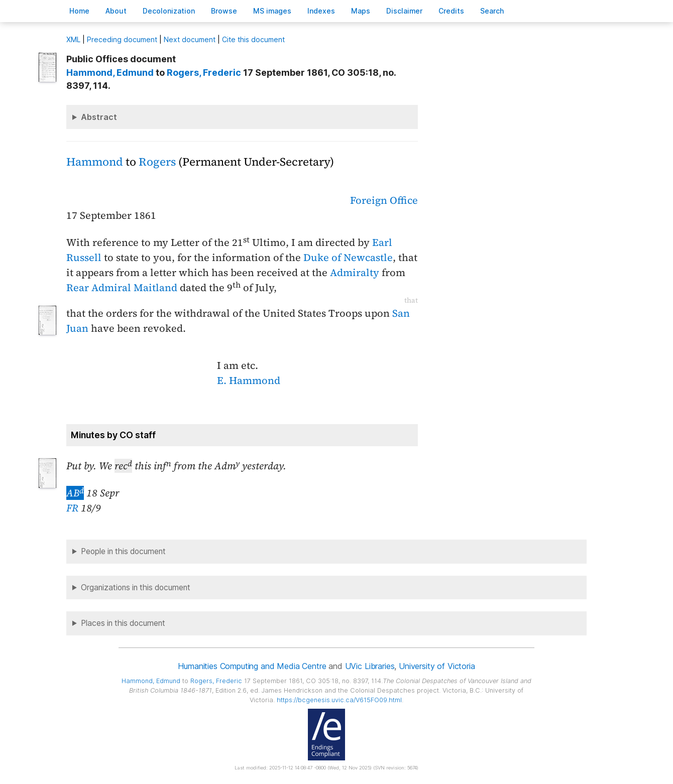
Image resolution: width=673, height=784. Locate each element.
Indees (321, 11)
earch (492, 11)
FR (72, 508)
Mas (361, 11)
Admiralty (355, 273)
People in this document (123, 551)
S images (272, 11)
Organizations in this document (136, 587)
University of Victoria (437, 666)
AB (75, 493)
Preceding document (122, 39)
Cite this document (253, 39)
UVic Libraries (370, 666)
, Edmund (110, 73)
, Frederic (204, 73)
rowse (224, 11)
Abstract (99, 117)
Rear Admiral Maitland (122, 288)
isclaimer (404, 11)
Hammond (95, 162)
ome (79, 11)
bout (116, 11)
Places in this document (123, 623)
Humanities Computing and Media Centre (252, 666)
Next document (190, 39)
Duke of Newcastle (348, 257)
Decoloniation (169, 11)
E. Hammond (249, 380)
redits (451, 11)
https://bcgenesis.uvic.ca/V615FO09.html (339, 700)
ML (73, 39)
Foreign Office (384, 200)
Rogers (157, 162)
